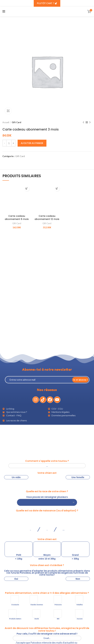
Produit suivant (90, 122)
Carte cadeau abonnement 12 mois (47, 218)
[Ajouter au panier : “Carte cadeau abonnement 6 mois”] (27, 189)
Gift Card (16, 122)
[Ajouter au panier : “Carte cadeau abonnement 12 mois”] (57, 189)
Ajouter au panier (32, 143)
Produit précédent (83, 122)
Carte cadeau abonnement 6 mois (17, 218)
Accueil (6, 122)
